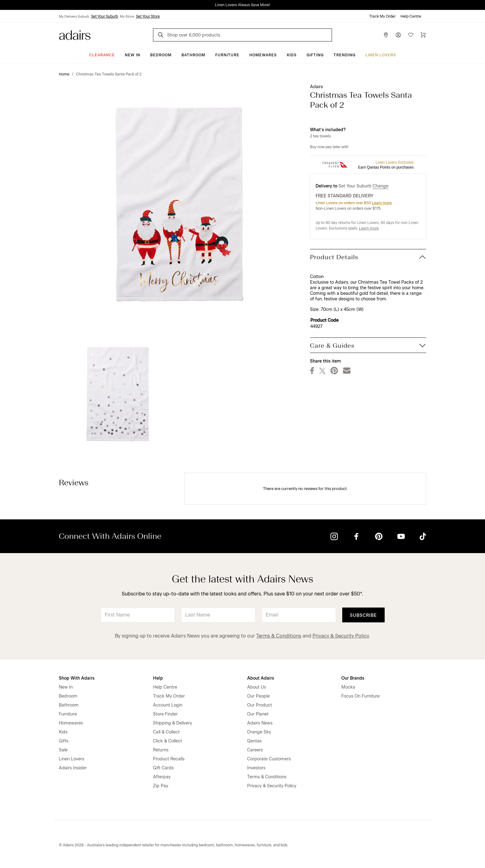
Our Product (260, 705)
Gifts (64, 741)
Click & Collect (168, 741)
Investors (256, 768)
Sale (63, 750)
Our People (258, 696)
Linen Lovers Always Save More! (242, 5)
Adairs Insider (73, 768)
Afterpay (162, 777)
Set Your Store (148, 16)
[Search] (162, 36)
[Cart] (423, 35)
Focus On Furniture (360, 696)
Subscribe (363, 615)
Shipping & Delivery (173, 723)
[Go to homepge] (75, 34)
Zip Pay (161, 786)
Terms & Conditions (279, 636)
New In (133, 55)
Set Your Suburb (105, 16)
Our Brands (353, 678)
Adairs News (260, 723)
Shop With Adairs (77, 678)
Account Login (168, 705)
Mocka (348, 687)
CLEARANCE (102, 55)
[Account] (398, 35)
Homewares (263, 55)
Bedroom (161, 55)
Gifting (315, 55)
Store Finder (165, 714)
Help (158, 678)
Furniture (227, 55)
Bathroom (193, 55)
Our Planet (258, 714)
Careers (255, 750)
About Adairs (261, 678)
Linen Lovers (381, 55)
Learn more (382, 203)
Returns (161, 750)
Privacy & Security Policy (341, 636)
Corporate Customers (269, 759)
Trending (345, 55)
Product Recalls (169, 759)
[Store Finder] (386, 35)
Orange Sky (259, 732)
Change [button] (380, 186)
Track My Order (382, 16)
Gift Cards (163, 768)
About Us (257, 687)
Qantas (254, 741)
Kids (292, 55)
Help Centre (411, 16)
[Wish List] (411, 35)
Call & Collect (166, 732)
